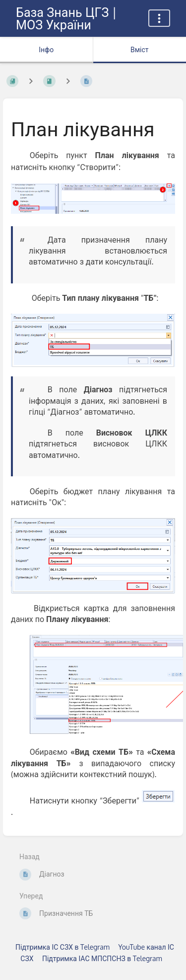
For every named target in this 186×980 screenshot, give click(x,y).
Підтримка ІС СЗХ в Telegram (62, 947)
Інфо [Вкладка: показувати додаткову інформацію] (46, 49)
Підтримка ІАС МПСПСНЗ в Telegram (102, 958)
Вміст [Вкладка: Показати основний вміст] (140, 49)
